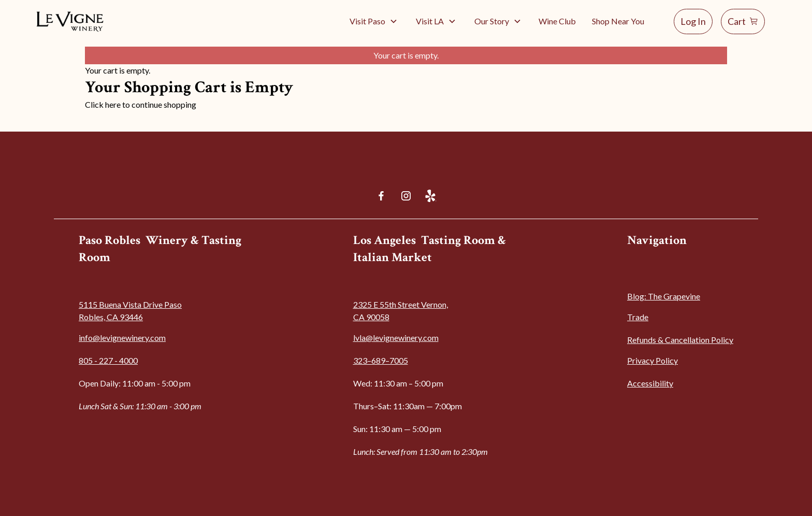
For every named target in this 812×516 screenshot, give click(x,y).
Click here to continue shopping (141, 104)
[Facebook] (381, 196)
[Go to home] (71, 21)
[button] (374, 21)
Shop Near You (618, 21)
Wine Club (557, 21)
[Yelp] (431, 196)
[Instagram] (406, 196)
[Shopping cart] (743, 21)
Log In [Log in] (693, 21)
